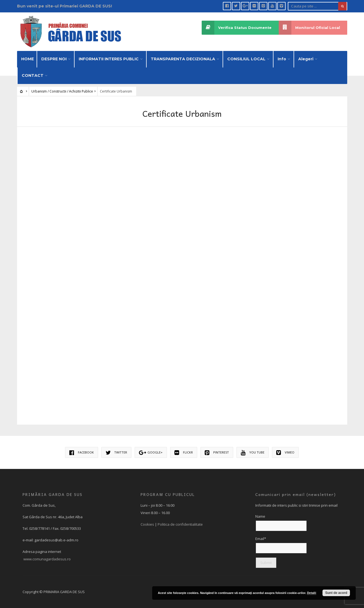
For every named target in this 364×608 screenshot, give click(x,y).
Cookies (147, 524)
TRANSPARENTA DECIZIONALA (183, 59)
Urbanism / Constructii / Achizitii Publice (62, 91)
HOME (28, 59)
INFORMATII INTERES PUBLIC (109, 59)
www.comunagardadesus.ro (47, 559)
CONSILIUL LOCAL (246, 59)
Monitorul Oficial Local (309, 28)
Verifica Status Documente (237, 28)
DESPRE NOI (54, 59)
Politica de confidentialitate (180, 524)
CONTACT (33, 75)
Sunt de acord (336, 593)
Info (282, 59)
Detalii (312, 593)
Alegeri (306, 59)
